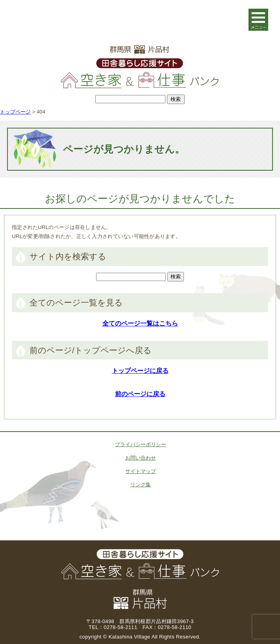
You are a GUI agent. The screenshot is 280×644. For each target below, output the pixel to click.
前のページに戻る (140, 394)
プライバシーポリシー (141, 444)
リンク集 (141, 485)
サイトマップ (141, 471)
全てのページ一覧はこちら (140, 323)
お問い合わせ (141, 458)
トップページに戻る (140, 371)
